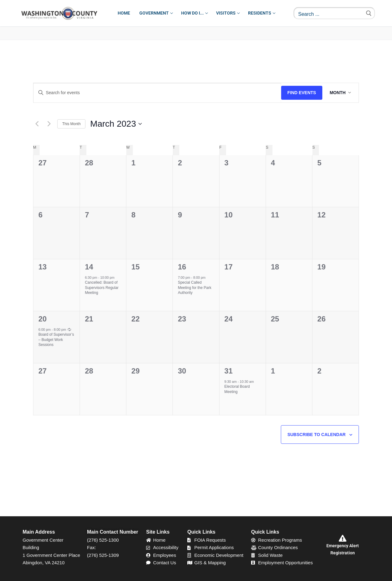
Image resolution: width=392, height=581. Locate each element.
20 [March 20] (43, 319)
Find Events (302, 93)
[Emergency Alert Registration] (342, 538)
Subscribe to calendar (316, 435)
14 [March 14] (89, 267)
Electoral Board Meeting (237, 389)
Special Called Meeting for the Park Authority (194, 288)
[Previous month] (37, 124)
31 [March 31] (229, 371)
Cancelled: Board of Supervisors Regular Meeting (102, 288)
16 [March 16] (182, 267)
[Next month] (49, 124)
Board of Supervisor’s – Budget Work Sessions (56, 340)
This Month (71, 124)
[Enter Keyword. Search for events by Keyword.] (157, 93)
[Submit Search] (369, 13)
